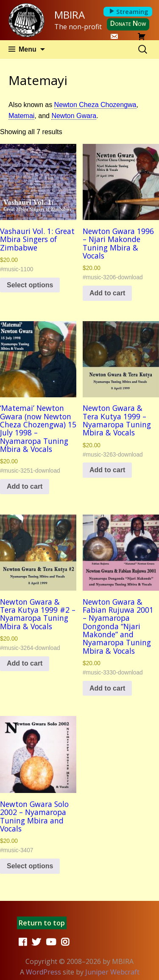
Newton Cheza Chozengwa (95, 105)
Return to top (42, 923)
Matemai (21, 116)
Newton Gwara (74, 116)
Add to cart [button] (107, 293)
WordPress (43, 972)
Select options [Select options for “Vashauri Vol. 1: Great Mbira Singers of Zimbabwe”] (30, 285)
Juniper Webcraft (112, 972)
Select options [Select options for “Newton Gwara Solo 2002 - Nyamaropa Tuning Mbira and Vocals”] (30, 866)
